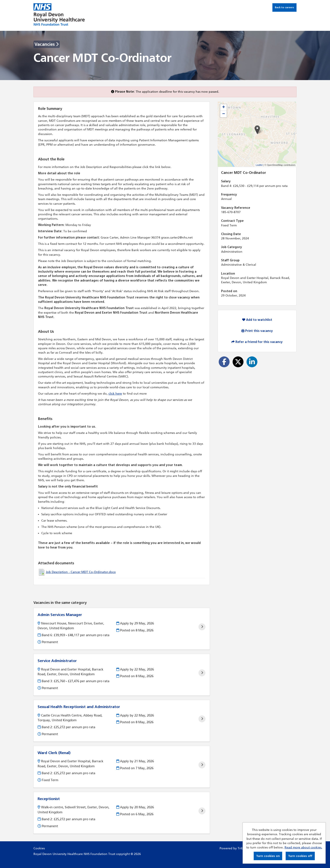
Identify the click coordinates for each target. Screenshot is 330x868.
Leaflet (259, 165)
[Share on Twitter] (238, 362)
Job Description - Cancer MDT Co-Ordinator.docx (81, 572)
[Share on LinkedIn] (252, 362)
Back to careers (284, 7)
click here (115, 394)
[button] (257, 130)
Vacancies (47, 44)
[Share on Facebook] (224, 362)
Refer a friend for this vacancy (257, 342)
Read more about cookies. (303, 847)
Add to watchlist (257, 320)
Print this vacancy (257, 331)
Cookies (39, 848)
